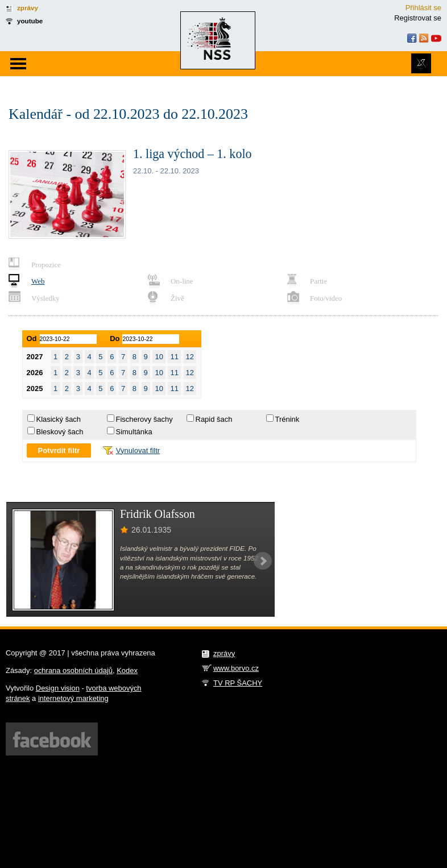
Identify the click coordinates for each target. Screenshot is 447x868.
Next (263, 561)
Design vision (58, 688)
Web (38, 281)
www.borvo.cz (236, 668)
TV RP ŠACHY (238, 683)
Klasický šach (59, 419)
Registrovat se (418, 18)
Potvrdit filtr (59, 450)
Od (32, 339)
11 (174, 357)
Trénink (287, 419)
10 (159, 357)
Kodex (127, 670)
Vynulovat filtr (138, 450)
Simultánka (134, 432)
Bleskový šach (60, 432)
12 (190, 357)
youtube (30, 21)
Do (115, 339)
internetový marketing (73, 698)
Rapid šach (214, 419)
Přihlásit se (423, 8)
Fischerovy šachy (144, 419)
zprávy (28, 8)
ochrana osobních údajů (73, 670)
